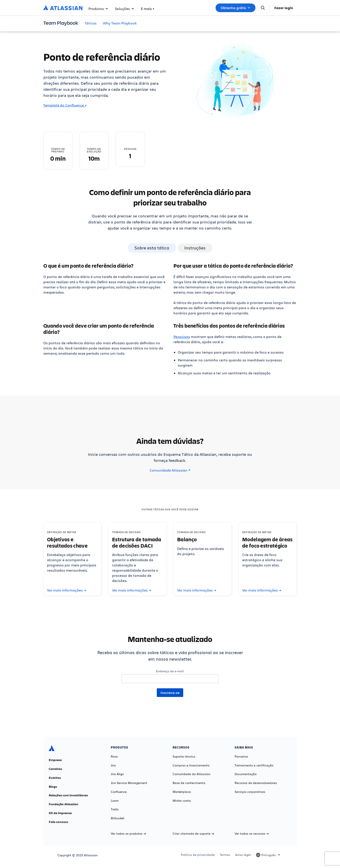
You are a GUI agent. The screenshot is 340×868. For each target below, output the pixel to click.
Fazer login (284, 8)
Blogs (53, 787)
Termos (225, 855)
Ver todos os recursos (252, 834)
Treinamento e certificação (254, 765)
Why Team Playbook (120, 23)
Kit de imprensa (60, 813)
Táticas (91, 23)
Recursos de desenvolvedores (256, 783)
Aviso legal (243, 855)
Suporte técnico (184, 756)
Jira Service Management (129, 783)
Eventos (55, 778)
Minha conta (182, 801)
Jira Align (117, 774)
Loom (115, 801)
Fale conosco (59, 822)
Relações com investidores (68, 795)
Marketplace (182, 792)
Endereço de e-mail (170, 671)
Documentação (246, 774)
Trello (115, 809)
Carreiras (55, 769)
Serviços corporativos (250, 792)
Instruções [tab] (195, 248)
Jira (113, 765)
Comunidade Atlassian (170, 470)
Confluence (119, 792)
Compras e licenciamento (191, 765)
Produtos (98, 9)
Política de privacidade (198, 855)
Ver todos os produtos (128, 834)
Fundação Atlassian (64, 804)
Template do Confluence (65, 105)
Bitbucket (118, 818)
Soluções (124, 9)
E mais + (148, 9)
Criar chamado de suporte (193, 834)
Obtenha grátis (235, 8)
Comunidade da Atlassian (191, 774)
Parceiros (241, 756)
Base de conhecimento (189, 783)
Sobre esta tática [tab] (152, 248)
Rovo (114, 756)
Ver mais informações (67, 590)
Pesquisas (182, 337)
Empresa (55, 760)
